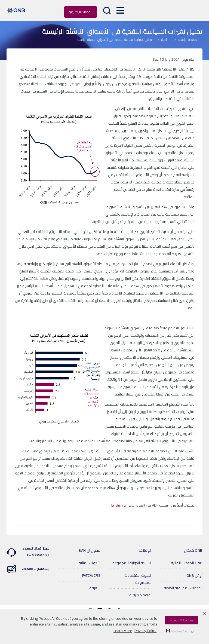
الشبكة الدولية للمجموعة (132, 563)
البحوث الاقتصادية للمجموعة (138, 579)
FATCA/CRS (91, 575)
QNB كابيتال (193, 550)
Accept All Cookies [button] (182, 620)
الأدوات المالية (90, 563)
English (117, 505)
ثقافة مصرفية (140, 595)
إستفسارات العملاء (28, 566)
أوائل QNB (194, 575)
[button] (180, 631)
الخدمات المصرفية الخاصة (183, 588)
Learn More (123, 631)
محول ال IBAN (89, 550)
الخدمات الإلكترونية (80, 12)
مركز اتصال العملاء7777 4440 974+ (28, 551)
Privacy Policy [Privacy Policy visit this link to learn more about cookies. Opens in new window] (145, 631)
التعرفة (95, 588)
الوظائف (145, 550)
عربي (130, 505)
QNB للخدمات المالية (187, 563)
